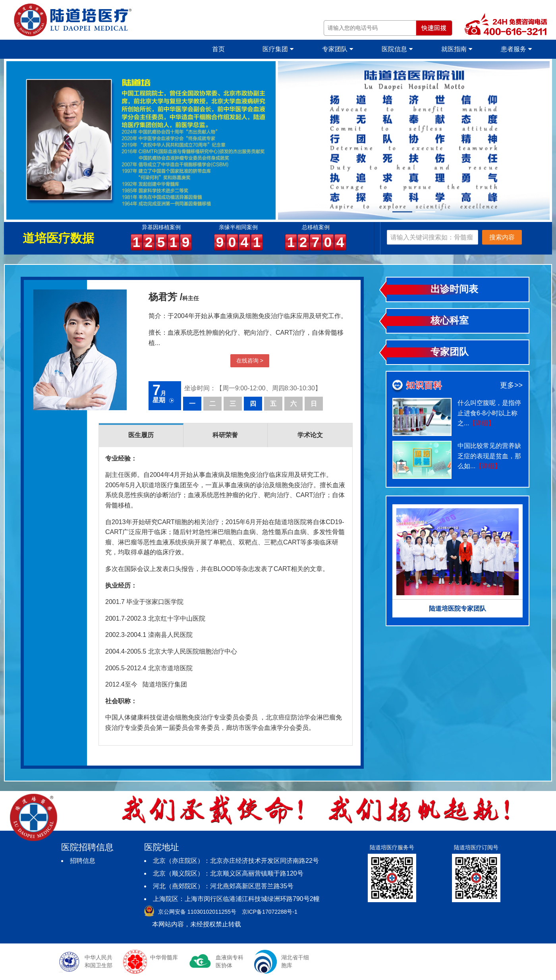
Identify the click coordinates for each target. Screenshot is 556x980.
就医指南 (457, 49)
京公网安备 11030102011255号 (197, 912)
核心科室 (450, 320)
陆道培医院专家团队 (458, 609)
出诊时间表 (454, 289)
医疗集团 (278, 49)
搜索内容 (502, 237)
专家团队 (337, 49)
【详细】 (482, 423)
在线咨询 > (250, 361)
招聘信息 (83, 861)
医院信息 (397, 49)
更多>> (511, 385)
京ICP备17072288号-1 (270, 912)
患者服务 (516, 49)
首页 (218, 49)
